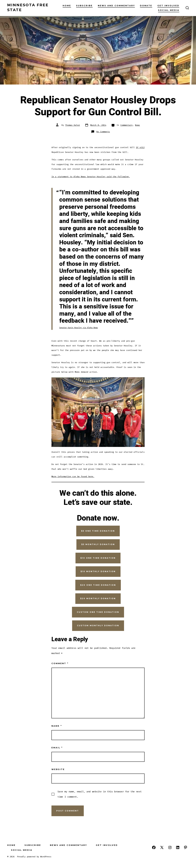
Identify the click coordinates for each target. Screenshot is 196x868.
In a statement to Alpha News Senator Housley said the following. (91, 177)
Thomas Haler (73, 125)
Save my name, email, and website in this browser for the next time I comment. (100, 794)
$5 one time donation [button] (98, 531)
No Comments (103, 132)
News (138, 125)
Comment (60, 663)
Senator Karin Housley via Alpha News (79, 328)
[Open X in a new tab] (162, 847)
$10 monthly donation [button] (98, 571)
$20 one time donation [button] (98, 585)
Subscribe (84, 6)
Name (57, 726)
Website (58, 769)
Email (57, 748)
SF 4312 (140, 147)
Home (67, 6)
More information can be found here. (73, 476)
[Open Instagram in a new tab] (170, 847)
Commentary (126, 125)
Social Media (169, 10)
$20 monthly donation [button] (98, 598)
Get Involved (168, 6)
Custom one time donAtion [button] (98, 612)
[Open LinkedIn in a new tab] (178, 847)
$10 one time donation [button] (98, 558)
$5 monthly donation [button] (98, 544)
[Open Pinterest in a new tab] (186, 847)
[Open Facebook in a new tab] (154, 847)
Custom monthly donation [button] (98, 626)
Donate (146, 6)
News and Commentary (116, 6)
